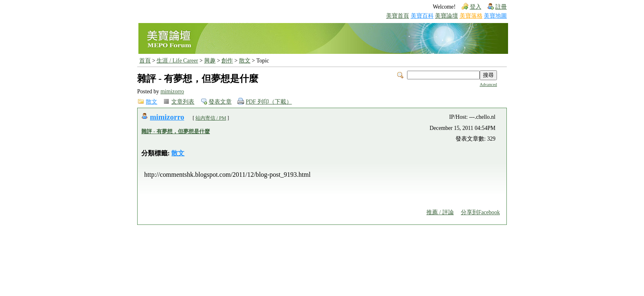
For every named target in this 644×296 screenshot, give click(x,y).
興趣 (210, 61)
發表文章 (220, 102)
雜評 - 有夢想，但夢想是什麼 (176, 131)
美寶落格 (471, 16)
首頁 (145, 61)
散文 (245, 61)
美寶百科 (422, 16)
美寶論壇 (446, 16)
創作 (227, 61)
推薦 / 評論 (440, 212)
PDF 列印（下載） (269, 102)
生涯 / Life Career (177, 61)
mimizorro (172, 91)
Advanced (488, 84)
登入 (476, 7)
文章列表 (183, 102)
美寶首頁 (398, 16)
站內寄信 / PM (211, 118)
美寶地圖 (495, 16)
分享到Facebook (480, 212)
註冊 (501, 7)
